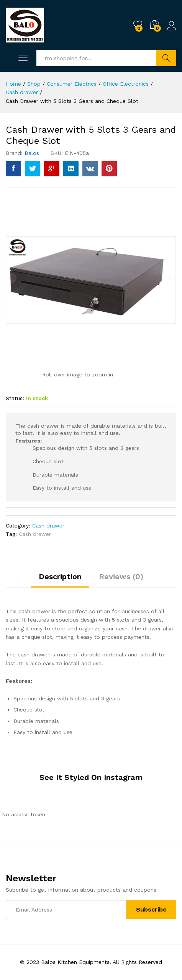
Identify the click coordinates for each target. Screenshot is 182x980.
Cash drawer (48, 526)
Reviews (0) (121, 576)
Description (60, 576)
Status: (15, 398)
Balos (32, 153)
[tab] (60, 580)
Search (166, 58)
